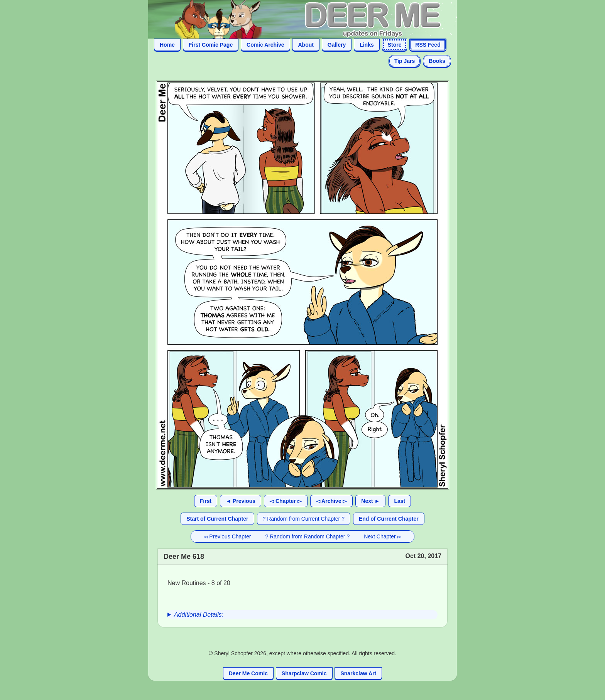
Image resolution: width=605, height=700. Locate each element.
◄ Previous (241, 501)
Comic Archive (265, 45)
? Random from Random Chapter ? (308, 536)
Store (395, 45)
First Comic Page (211, 45)
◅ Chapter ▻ (286, 501)
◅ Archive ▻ (332, 501)
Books (437, 61)
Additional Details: (199, 615)
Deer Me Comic (248, 673)
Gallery (337, 45)
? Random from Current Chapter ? (304, 519)
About (306, 45)
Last (400, 501)
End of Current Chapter (389, 519)
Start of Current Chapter (217, 519)
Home (167, 45)
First (206, 501)
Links (367, 45)
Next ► (370, 501)
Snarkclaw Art (358, 673)
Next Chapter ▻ (383, 536)
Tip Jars (405, 61)
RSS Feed (428, 45)
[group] (302, 615)
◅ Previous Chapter (227, 536)
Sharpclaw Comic (304, 673)
